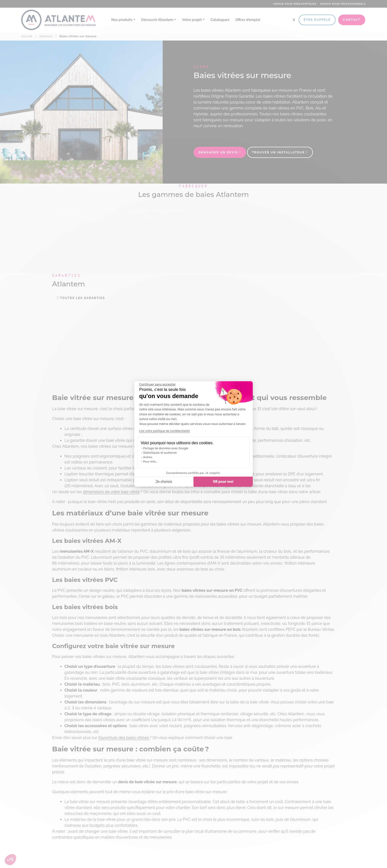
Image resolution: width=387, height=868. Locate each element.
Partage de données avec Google (166, 448)
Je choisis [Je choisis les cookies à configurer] (164, 482)
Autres (148, 457)
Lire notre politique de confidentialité (164, 431)
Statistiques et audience (160, 453)
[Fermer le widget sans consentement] (157, 384)
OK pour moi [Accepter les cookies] (223, 482)
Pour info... (150, 462)
